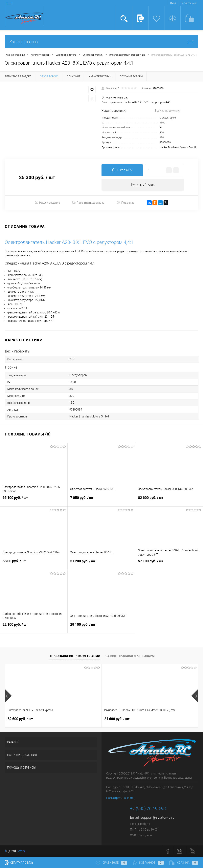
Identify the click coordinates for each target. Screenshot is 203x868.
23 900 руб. (149, 719)
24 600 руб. (85, 719)
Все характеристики (168, 111)
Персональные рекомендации (74, 656)
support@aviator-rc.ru (157, 817)
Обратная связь (19, 863)
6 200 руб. (34, 563)
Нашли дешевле (47, 203)
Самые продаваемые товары (130, 656)
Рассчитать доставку (88, 203)
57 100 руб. (169, 563)
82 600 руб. (169, 500)
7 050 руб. (101, 500)
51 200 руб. (101, 563)
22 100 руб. (34, 627)
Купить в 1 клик (143, 185)
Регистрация (188, 3)
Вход (173, 3)
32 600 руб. (20, 719)
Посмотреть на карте (120, 798)
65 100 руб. (34, 500)
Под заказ (126, 203)
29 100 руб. (101, 627)
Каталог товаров (101, 42)
